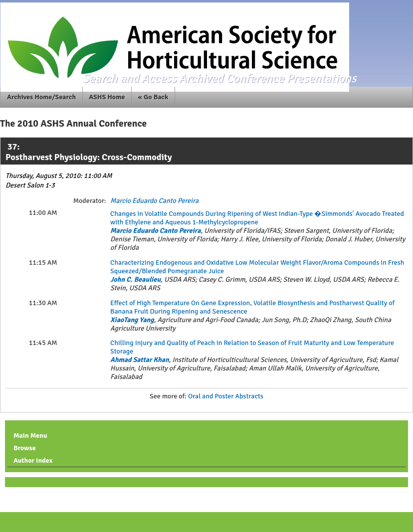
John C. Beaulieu (135, 279)
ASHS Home (107, 97)
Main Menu (30, 436)
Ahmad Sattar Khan (140, 360)
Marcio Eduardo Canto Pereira (154, 201)
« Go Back (153, 97)
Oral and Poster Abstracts (226, 396)
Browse (25, 448)
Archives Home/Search (41, 97)
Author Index (33, 460)
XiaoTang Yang (132, 320)
